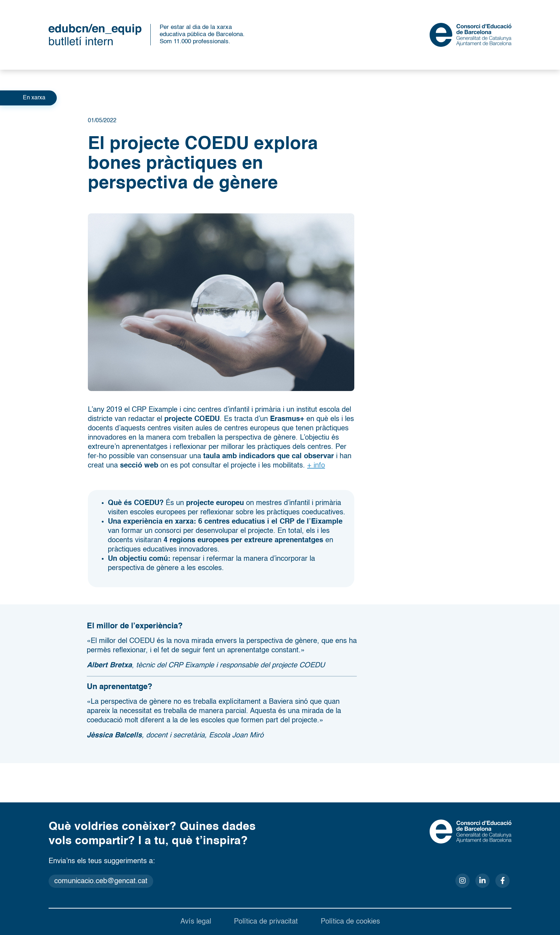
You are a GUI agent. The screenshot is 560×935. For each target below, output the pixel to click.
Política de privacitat (266, 922)
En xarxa (34, 98)
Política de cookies (350, 922)
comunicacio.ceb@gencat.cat (101, 881)
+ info (316, 466)
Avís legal (196, 922)
